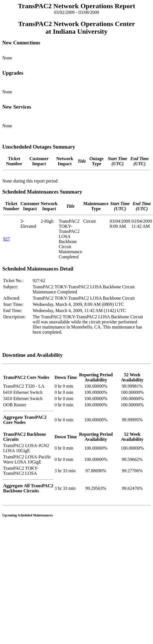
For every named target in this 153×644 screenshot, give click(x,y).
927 (7, 239)
